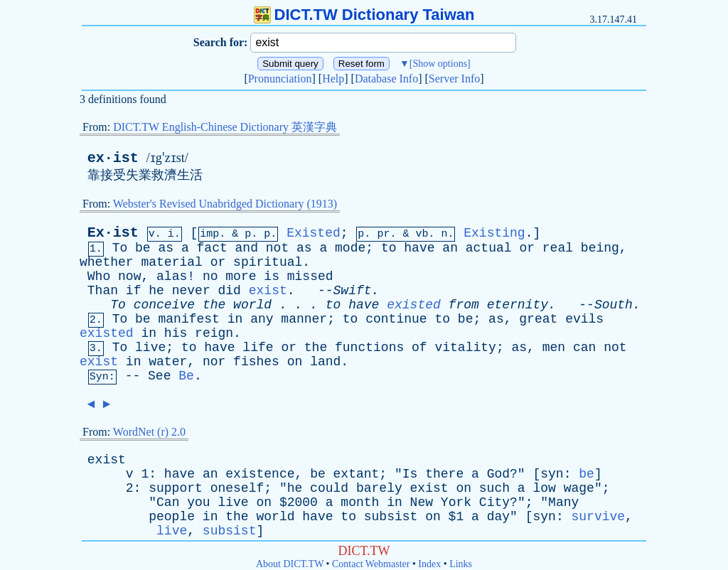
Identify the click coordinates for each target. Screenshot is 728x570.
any (262, 319)
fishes (256, 362)
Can (168, 502)
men (554, 348)
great (538, 319)
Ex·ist (113, 233)
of (419, 348)
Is (410, 474)
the (214, 305)
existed (414, 305)
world (252, 305)
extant (357, 474)
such (494, 488)
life (258, 348)
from (464, 305)
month (360, 502)
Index (429, 564)
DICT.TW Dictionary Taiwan (364, 15)
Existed (314, 233)
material (171, 262)
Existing (494, 233)
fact (212, 248)
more (241, 276)
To (120, 248)
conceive (164, 305)
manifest (188, 319)
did (230, 291)
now (129, 276)
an (450, 248)
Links (461, 564)
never (191, 291)
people (172, 517)
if (134, 291)
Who (99, 276)
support (176, 488)
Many (563, 502)
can (584, 348)
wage (579, 488)
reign (214, 333)
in (235, 319)
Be (186, 376)
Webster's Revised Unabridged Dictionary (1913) (225, 204)
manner (304, 319)
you (198, 502)
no (210, 276)
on (295, 362)
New (422, 502)
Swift (353, 291)
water (168, 362)
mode (350, 248)
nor (214, 362)
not (277, 248)
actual (489, 248)
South (614, 305)
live (150, 348)
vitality (465, 348)
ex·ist (113, 158)
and (247, 248)
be (143, 248)
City (494, 502)
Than (103, 291)
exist (268, 291)
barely (379, 488)
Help (333, 79)
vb (422, 234)
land (325, 362)
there (444, 474)
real (558, 248)
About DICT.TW (290, 564)
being (600, 248)
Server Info (454, 79)
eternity (518, 305)
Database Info (386, 79)
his (176, 333)
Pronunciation (280, 79)
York (456, 502)
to (389, 248)
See (159, 376)
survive (598, 517)
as (166, 248)
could (329, 488)
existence (260, 474)
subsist (391, 517)
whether (107, 262)
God (498, 474)
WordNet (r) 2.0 (149, 432)
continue (396, 319)
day (498, 517)
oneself (237, 488)
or (527, 248)
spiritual (268, 262)
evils (584, 319)
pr (383, 234)
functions (369, 348)
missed (310, 276)
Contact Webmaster (371, 564)
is (272, 276)
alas (172, 276)
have (419, 248)
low (544, 488)
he (156, 291)
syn (552, 474)
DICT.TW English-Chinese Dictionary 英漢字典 (225, 127)
